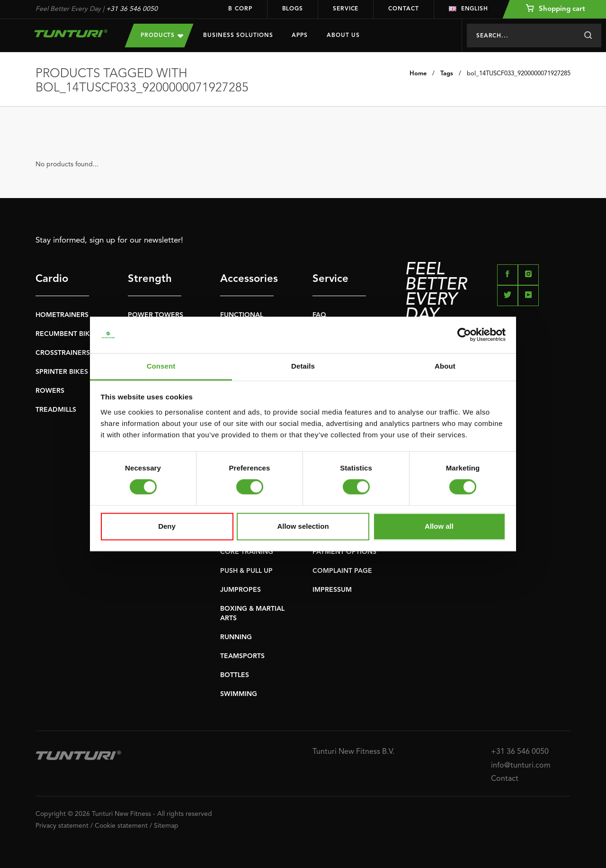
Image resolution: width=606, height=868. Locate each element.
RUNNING (236, 637)
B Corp (240, 9)
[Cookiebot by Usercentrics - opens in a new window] (464, 335)
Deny (167, 526)
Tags (447, 74)
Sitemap (166, 826)
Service (346, 9)
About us (343, 36)
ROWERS (50, 391)
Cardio (52, 279)
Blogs (293, 9)
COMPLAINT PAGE (342, 571)
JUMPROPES (241, 590)
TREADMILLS (56, 410)
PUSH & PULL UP (246, 571)
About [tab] (445, 366)
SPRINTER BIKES (62, 372)
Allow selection (303, 526)
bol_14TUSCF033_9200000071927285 (519, 74)
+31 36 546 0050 (132, 9)
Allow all (439, 526)
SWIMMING (239, 694)
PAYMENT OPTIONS (344, 552)
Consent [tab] (161, 366)
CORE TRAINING (247, 552)
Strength (150, 279)
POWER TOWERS (156, 315)
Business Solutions (238, 36)
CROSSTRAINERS (63, 353)
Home (418, 74)
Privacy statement (62, 826)
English (468, 9)
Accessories (247, 279)
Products (162, 35)
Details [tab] (303, 366)
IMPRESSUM (332, 590)
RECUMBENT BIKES (67, 334)
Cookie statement (121, 826)
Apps (300, 36)
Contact (403, 9)
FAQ (319, 315)
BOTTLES (235, 675)
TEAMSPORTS (242, 656)
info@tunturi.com (521, 766)
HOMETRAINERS (62, 315)
